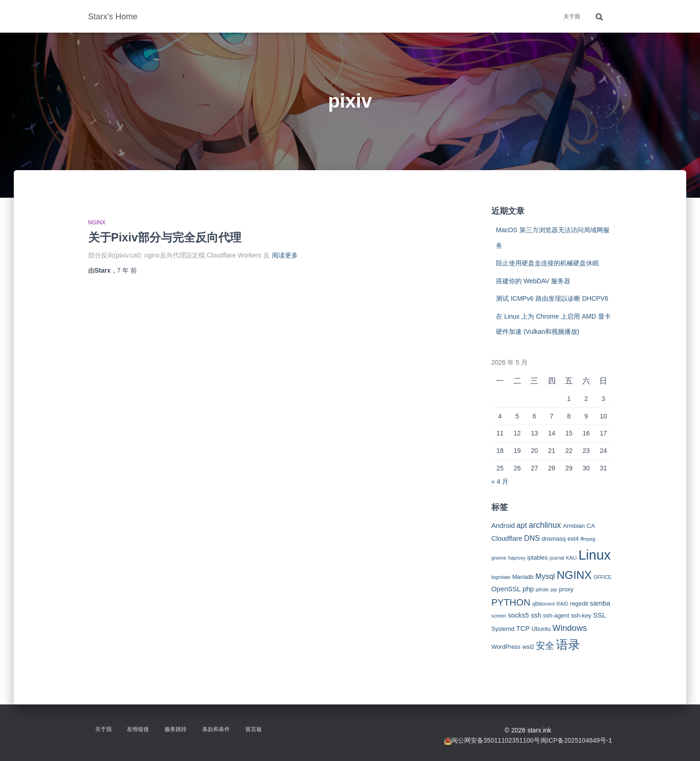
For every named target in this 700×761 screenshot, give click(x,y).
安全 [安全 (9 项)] (545, 646)
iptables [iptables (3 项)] (537, 558)
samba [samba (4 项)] (600, 603)
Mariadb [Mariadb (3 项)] (523, 577)
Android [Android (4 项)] (503, 526)
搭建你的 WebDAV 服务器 (533, 281)
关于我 (572, 17)
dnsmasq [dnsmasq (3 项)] (553, 539)
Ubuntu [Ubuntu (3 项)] (541, 629)
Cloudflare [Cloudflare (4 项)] (507, 538)
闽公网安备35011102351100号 (496, 740)
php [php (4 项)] (528, 589)
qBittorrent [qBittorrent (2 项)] (543, 604)
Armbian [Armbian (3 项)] (574, 526)
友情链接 (138, 729)
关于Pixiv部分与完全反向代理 (165, 237)
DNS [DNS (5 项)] (532, 538)
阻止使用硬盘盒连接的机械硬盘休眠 (547, 263)
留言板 (254, 729)
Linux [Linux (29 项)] (595, 555)
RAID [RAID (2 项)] (562, 604)
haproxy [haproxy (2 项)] (517, 558)
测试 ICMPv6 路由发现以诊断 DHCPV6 (552, 298)
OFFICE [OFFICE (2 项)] (602, 577)
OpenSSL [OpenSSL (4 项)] (506, 589)
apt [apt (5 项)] (522, 525)
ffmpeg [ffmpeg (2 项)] (588, 539)
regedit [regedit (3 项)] (579, 604)
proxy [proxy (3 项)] (566, 589)
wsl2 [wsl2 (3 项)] (528, 647)
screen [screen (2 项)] (499, 616)
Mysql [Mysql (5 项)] (545, 576)
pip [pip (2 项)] (554, 589)
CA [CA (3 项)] (591, 526)
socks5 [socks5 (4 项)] (518, 615)
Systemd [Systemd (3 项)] (503, 629)
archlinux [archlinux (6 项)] (545, 525)
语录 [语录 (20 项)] (568, 645)
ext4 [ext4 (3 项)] (573, 539)
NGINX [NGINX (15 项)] (574, 575)
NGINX (97, 223)
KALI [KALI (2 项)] (572, 558)
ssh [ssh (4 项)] (536, 615)
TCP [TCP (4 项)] (523, 629)
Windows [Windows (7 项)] (570, 628)
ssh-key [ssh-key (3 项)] (581, 615)
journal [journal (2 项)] (557, 558)
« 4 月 (500, 481)
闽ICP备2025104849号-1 (576, 740)
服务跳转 (176, 729)
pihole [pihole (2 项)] (542, 589)
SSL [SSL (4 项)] (599, 615)
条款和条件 (216, 729)
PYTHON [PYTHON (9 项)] (511, 602)
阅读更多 (285, 255)
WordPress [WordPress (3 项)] (506, 647)
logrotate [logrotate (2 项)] (501, 577)
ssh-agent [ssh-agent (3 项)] (556, 615)
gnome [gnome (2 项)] (499, 558)
